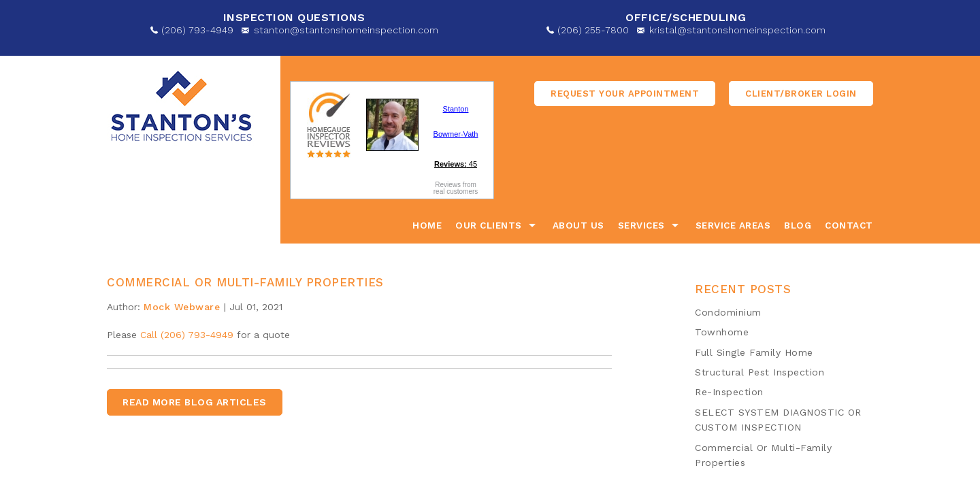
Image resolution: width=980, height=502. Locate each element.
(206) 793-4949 (197, 30)
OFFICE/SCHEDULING (686, 17)
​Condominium (728, 312)
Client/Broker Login (801, 94)
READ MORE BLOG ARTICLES (195, 402)
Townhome (722, 332)
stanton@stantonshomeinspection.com (346, 30)
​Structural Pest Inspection (759, 372)
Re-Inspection (729, 392)
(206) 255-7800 (593, 30)
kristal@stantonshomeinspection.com (737, 30)
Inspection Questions (294, 17)
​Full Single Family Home (754, 352)
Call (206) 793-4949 (187, 335)
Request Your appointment (625, 94)
